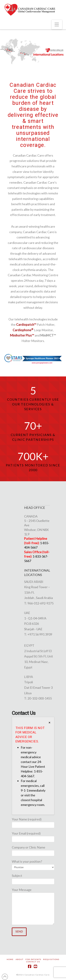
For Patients (33, 959)
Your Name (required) (33, 822)
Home (10, 959)
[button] (57, 25)
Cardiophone (23, 330)
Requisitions (51, 959)
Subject (33, 879)
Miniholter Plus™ (22, 335)
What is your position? (33, 865)
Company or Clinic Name (33, 850)
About (20, 959)
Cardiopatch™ (26, 324)
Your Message (33, 892)
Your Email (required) (33, 836)
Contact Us (33, 962)
